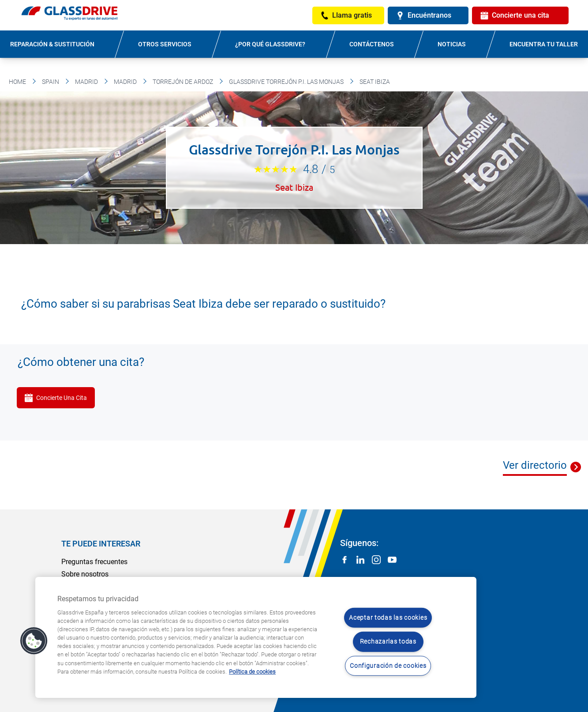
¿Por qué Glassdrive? (270, 44)
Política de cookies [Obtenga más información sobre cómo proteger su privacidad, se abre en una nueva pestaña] (252, 672)
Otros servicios (165, 44)
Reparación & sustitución (52, 44)
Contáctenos (372, 44)
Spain (51, 82)
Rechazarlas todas (388, 642)
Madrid (86, 82)
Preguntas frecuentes (94, 562)
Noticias (452, 44)
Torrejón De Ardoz (183, 82)
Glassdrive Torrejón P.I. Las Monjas (286, 82)
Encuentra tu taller (544, 44)
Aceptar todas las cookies (388, 618)
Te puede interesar (101, 544)
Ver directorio (535, 465)
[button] (34, 641)
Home (17, 82)
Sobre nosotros (85, 574)
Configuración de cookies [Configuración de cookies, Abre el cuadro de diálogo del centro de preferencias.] (388, 666)
